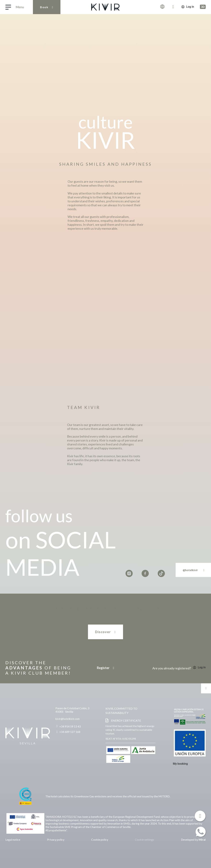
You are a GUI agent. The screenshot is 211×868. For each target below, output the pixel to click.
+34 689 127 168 (70, 732)
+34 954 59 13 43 (70, 726)
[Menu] (8, 7)
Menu (20, 7)
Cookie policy (100, 839)
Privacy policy (56, 839)
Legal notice (13, 839)
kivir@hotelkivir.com (68, 719)
